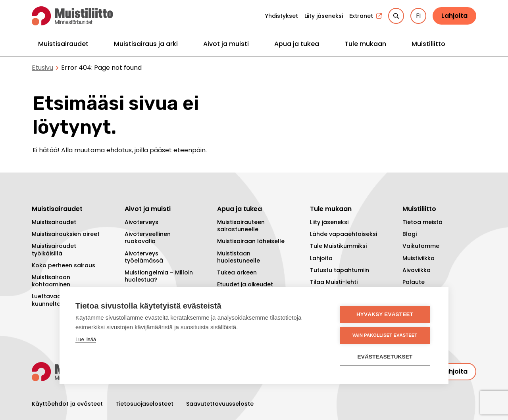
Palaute (414, 282)
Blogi (410, 234)
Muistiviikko (419, 258)
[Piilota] (96, 44)
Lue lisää (86, 339)
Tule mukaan (365, 44)
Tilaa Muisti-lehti (334, 282)
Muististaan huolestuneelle (239, 257)
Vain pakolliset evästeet (385, 335)
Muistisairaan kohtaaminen (51, 281)
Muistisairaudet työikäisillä (54, 249)
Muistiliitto (428, 44)
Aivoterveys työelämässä (144, 257)
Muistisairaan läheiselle (251, 241)
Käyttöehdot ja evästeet (67, 404)
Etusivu (42, 68)
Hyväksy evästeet (385, 314)
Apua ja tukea (297, 44)
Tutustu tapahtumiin (340, 270)
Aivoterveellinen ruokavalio (148, 238)
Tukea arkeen (237, 272)
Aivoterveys (141, 222)
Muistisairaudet (63, 44)
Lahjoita (454, 16)
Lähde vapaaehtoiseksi (343, 234)
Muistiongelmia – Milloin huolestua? (159, 276)
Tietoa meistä (422, 222)
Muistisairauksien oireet (66, 234)
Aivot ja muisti (226, 44)
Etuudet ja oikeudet (245, 284)
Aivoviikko (417, 270)
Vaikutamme (421, 246)
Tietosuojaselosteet (144, 404)
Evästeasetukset (385, 357)
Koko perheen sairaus (63, 265)
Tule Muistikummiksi (338, 246)
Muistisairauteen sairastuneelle (241, 226)
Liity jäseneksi (329, 222)
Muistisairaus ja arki (146, 44)
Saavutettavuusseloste (220, 404)
